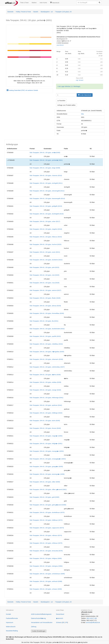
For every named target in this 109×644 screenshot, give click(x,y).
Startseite (10, 12)
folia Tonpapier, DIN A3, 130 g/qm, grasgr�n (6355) (46, 467)
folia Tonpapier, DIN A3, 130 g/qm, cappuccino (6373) (47, 528)
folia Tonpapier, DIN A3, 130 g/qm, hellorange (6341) (46, 398)
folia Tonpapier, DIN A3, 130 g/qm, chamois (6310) (46, 176)
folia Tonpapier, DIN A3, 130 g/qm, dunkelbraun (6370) (47, 512)
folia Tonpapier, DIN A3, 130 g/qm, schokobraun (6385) (47, 574)
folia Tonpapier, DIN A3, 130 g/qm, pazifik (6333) (45, 336)
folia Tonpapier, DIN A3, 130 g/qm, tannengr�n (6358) (47, 474)
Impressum (10, 622)
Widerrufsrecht (11, 627)
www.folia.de (60, 45)
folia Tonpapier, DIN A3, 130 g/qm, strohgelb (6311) (46, 183)
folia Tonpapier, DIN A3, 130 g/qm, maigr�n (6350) (46, 436)
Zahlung (34, 627)
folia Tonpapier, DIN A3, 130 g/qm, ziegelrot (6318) (46, 229)
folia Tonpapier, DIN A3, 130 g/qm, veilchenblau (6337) (47, 367)
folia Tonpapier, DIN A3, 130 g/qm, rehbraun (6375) (46, 543)
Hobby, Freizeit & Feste (23, 12)
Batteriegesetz (47, 614)
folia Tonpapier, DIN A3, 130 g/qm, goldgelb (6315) (46, 206)
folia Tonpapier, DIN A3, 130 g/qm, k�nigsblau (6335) (47, 352)
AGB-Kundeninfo (36, 614)
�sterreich (60, 618)
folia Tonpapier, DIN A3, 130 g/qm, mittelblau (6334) (46, 344)
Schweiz (59, 622)
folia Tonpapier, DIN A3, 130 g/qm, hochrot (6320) (45, 244)
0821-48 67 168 (92, 618)
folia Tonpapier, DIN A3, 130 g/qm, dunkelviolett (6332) (47, 329)
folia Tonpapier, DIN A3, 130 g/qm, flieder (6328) (45, 298)
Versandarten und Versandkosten (42, 622)
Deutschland (60, 614)
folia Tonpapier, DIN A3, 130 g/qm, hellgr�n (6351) (46, 444)
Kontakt (8, 614)
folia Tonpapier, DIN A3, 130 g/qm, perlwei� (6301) (46, 160)
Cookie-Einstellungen (39, 631)
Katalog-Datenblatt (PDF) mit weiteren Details (22, 90)
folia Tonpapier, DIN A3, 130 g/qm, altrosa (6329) (45, 306)
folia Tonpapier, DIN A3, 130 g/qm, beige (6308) (45, 168)
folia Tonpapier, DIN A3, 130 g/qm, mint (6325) (44, 275)
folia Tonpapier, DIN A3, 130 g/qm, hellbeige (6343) (46, 413)
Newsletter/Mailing (12, 631)
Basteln (36, 12)
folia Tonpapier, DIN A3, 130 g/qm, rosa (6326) (44, 283)
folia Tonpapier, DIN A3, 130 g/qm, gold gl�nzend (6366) (48, 505)
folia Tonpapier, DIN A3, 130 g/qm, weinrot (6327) (45, 290)
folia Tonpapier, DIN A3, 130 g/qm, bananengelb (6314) (47, 198)
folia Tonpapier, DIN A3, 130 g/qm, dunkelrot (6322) (46, 260)
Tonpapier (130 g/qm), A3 (63, 12)
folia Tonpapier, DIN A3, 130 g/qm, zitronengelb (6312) (47, 191)
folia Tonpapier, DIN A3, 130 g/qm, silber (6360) (45, 482)
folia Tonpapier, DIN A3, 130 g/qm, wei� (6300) (45, 153)
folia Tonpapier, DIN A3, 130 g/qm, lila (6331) (44, 321)
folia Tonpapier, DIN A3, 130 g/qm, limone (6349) (45, 428)
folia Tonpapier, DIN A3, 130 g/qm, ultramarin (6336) (46, 359)
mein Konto (43, 3)
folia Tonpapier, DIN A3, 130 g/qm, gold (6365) (44, 497)
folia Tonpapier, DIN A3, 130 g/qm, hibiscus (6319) (46, 237)
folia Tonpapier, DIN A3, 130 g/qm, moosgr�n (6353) (47, 451)
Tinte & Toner (24, 3)
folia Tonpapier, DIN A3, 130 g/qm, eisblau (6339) (45, 382)
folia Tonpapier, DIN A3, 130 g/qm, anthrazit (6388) (46, 581)
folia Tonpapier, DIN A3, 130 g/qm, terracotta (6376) (46, 551)
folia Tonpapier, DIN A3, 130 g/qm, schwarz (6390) (46, 589)
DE (63, 622)
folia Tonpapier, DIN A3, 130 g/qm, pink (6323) (44, 267)
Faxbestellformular (12, 618)
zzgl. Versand (80, 80)
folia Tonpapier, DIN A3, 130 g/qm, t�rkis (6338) (45, 375)
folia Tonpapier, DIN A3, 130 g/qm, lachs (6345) (45, 421)
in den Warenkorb (85, 95)
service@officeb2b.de (93, 622)
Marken (34, 3)
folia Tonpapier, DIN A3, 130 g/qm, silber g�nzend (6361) (48, 489)
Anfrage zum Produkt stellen (66, 105)
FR (67, 622)
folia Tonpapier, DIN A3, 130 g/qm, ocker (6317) (45, 221)
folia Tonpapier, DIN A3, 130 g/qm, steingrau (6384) (46, 566)
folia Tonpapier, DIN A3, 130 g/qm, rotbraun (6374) (46, 535)
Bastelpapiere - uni (47, 12)
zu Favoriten (61, 101)
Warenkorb (55, 3)
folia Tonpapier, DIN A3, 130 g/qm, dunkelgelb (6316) (47, 214)
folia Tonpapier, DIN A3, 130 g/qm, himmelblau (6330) (47, 313)
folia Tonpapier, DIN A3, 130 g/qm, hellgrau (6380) (46, 558)
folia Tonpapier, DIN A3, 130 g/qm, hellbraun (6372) (46, 520)
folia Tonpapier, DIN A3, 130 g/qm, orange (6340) (45, 390)
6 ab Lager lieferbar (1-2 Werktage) (69, 86)
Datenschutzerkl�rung (38, 618)
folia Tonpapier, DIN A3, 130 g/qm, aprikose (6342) (46, 405)
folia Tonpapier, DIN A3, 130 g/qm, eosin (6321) (45, 252)
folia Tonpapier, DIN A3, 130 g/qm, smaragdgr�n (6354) (48, 459)
